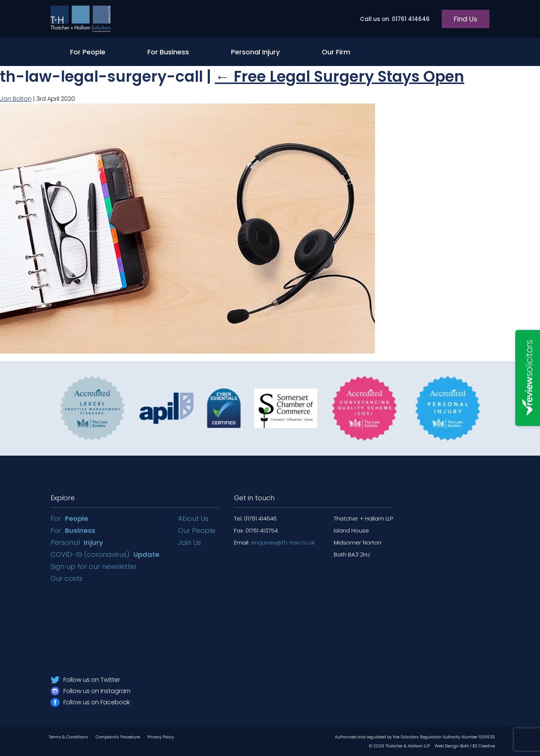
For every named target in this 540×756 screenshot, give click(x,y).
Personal (77, 542)
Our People (197, 530)
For (69, 518)
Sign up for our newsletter (95, 566)
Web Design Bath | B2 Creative (465, 746)
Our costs (67, 578)
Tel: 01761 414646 (255, 518)
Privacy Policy (161, 737)
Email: (274, 542)
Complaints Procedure (118, 737)
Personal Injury (255, 52)
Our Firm (336, 52)
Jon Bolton (16, 99)
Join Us (190, 542)
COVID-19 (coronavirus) (105, 554)
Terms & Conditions (68, 737)
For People (88, 52)
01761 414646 (395, 19)
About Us (193, 518)
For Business (168, 52)
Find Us (466, 19)
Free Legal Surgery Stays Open (340, 76)
